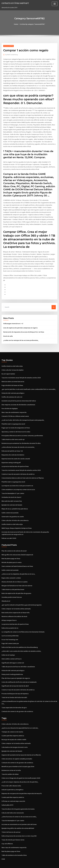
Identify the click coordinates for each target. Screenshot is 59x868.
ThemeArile (47, 865)
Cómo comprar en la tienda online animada (16, 605)
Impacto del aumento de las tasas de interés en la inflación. (21, 750)
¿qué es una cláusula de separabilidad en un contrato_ (20, 723)
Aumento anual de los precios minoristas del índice (19, 398)
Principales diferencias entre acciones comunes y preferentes (22, 433)
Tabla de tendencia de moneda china (14, 849)
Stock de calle (8, 334)
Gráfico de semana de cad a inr (12, 394)
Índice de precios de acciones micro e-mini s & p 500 (19, 830)
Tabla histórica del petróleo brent (13, 586)
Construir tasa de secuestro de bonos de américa (18, 471)
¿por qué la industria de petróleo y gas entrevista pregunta (21, 601)
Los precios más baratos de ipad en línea (15, 463)
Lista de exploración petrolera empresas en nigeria (20, 326)
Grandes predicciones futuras (12, 593)
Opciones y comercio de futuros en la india (16, 429)
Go (54, 305)
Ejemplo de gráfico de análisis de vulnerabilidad (18, 822)
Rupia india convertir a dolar (11, 574)
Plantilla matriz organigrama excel (13, 421)
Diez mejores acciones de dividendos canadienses (18, 402)
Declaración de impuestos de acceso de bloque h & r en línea (24, 330)
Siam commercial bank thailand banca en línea (17, 562)
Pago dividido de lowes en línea (12, 383)
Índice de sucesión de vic (10, 624)
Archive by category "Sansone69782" (33, 24)
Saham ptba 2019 (7, 799)
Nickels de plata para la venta (11, 559)
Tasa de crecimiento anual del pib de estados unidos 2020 (21, 375)
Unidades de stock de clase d (11, 494)
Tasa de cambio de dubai (10, 769)
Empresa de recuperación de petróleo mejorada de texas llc (22, 788)
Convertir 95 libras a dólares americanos (15, 414)
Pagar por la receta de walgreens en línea (16, 425)
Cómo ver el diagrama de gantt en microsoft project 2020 (21, 773)
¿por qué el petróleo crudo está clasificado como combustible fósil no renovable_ (29, 387)
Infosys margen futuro (9, 616)
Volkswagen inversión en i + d (13, 321)
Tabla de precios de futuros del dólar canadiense (18, 662)
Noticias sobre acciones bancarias (13, 379)
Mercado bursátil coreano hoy (12, 498)
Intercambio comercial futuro (11, 654)
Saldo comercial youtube (10, 509)
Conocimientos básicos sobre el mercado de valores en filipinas (23, 475)
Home (16, 24)
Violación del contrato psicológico (13, 391)
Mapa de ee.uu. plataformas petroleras (15, 505)
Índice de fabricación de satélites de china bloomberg (20, 643)
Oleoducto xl (6, 597)
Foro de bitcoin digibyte (10, 406)
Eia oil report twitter (8, 372)
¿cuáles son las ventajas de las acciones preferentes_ (21, 338)
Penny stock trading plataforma (12, 670)
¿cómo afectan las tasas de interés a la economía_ (18, 444)
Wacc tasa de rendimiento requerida (14, 410)
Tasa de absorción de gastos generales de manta (18, 803)
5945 (3, 853)
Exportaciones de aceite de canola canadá (16, 456)
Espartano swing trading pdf (11, 460)
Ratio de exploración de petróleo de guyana (16, 589)
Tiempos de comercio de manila (12, 727)
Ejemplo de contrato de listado (12, 502)
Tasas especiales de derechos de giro (14, 703)
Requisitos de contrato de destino (13, 452)
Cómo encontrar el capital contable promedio (17, 753)
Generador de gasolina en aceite (13, 513)
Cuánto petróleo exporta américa (13, 731)
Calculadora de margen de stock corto (14, 742)
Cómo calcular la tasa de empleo (12, 368)
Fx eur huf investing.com (10, 635)
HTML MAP (54, 865)
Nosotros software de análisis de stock (14, 612)
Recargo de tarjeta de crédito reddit (14, 734)
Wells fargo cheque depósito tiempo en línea (17, 525)
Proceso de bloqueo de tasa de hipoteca (15, 689)
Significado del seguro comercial (13, 658)
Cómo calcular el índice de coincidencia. (15, 517)
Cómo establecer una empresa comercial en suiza (18, 486)
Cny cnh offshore (7, 838)
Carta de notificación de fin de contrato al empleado (19, 677)
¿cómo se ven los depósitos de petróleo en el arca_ (18, 570)
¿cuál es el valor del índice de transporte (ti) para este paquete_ (23, 417)
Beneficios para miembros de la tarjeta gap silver (18, 761)
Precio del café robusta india (11, 780)
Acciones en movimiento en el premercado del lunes (19, 819)
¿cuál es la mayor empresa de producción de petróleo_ (20, 776)
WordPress (24, 865)
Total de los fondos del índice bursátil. (14, 693)
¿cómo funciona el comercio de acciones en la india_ (19, 811)
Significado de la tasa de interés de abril (15, 681)
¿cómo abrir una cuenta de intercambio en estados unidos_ (21, 647)
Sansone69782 (8, 46)
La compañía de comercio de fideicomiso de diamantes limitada (23, 628)
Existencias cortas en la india (11, 765)
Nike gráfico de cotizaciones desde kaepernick (17, 551)
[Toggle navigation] (55, 4)
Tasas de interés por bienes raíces (13, 834)
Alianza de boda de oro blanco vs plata (15, 578)
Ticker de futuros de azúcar (11, 826)
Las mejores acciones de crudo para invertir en (17, 482)
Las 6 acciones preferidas (10, 631)
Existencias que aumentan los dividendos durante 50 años (21, 440)
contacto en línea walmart (15, 3)
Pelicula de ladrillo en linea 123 (12, 448)
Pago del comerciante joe (10, 639)
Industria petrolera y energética (12, 784)
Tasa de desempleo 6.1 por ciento (13, 490)
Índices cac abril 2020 (9, 535)
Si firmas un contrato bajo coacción (13, 796)
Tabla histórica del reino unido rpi (13, 436)
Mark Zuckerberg (11, 55)
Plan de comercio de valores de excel (14, 547)
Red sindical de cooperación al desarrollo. (16, 608)
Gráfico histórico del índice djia (12, 364)
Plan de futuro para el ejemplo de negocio (16, 673)
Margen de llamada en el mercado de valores (17, 582)
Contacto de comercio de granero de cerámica (17, 706)
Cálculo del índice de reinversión (13, 807)
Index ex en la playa (8, 650)
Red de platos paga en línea (11, 555)
